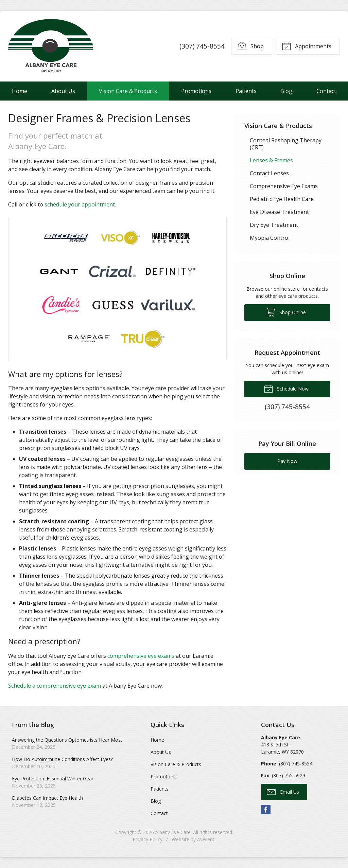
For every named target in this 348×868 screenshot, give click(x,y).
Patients (246, 91)
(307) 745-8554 (202, 46)
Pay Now (287, 461)
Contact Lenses (269, 173)
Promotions (196, 91)
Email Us (283, 792)
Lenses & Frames (271, 160)
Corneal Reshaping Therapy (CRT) (286, 144)
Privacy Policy (147, 839)
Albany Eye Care (173, 832)
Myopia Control (270, 238)
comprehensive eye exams (141, 656)
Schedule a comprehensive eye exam (55, 686)
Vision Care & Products (128, 91)
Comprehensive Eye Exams (284, 186)
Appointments (307, 46)
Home (20, 91)
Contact (159, 813)
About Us (63, 91)
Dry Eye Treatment (274, 225)
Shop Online (286, 312)
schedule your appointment (80, 204)
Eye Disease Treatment (279, 212)
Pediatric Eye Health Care (282, 199)
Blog (286, 91)
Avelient (206, 839)
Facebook (266, 810)
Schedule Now (286, 388)
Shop (250, 46)
